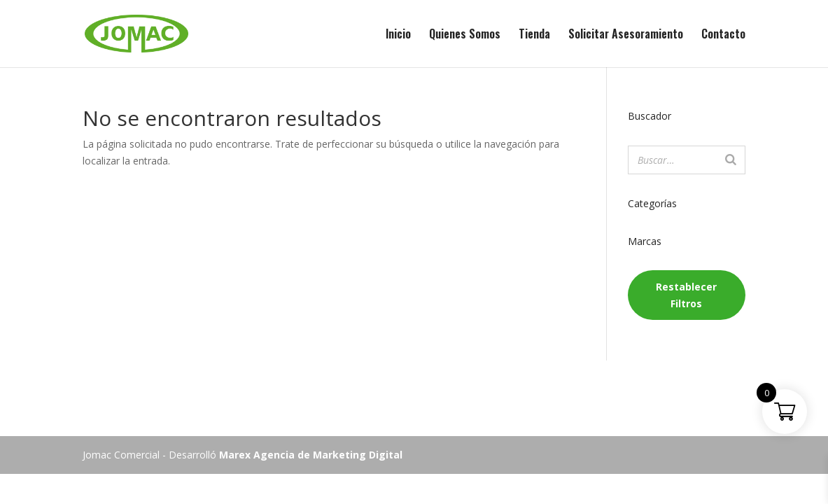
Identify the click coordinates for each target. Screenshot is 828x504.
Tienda (534, 35)
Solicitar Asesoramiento (626, 35)
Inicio (398, 35)
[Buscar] (731, 160)
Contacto (723, 35)
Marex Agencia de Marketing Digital (311, 455)
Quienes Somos (465, 35)
